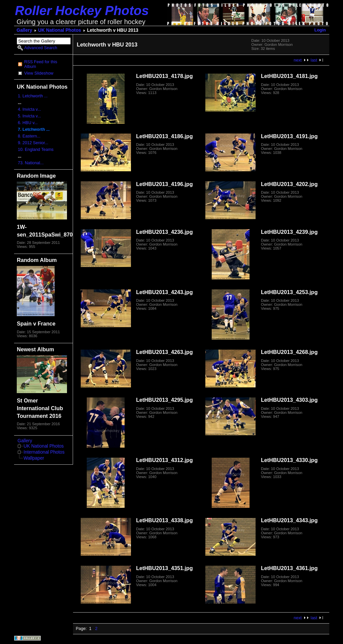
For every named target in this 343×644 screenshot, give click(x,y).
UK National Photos (60, 30)
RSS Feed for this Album (41, 64)
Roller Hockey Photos (82, 11)
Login (320, 30)
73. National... (31, 163)
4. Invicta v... (29, 109)
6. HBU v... (28, 123)
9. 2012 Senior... (33, 143)
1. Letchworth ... (33, 96)
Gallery (25, 30)
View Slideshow (39, 73)
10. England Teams (36, 150)
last (314, 60)
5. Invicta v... (29, 116)
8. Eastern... (29, 136)
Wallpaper (34, 458)
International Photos (44, 452)
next (298, 60)
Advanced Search (41, 48)
